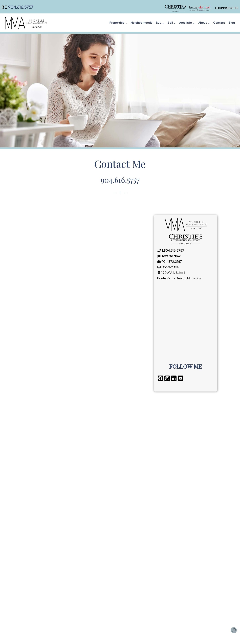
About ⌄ (204, 23)
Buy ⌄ (160, 23)
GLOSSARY (84, 557)
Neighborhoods (141, 23)
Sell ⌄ (172, 23)
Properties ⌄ (118, 23)
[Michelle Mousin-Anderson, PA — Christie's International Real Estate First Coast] (189, 8)
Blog (232, 23)
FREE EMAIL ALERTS (91, 539)
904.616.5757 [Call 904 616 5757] (21, 7)
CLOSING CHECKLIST (92, 551)
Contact (219, 23)
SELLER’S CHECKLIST (145, 529)
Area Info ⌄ (187, 23)
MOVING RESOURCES (92, 545)
